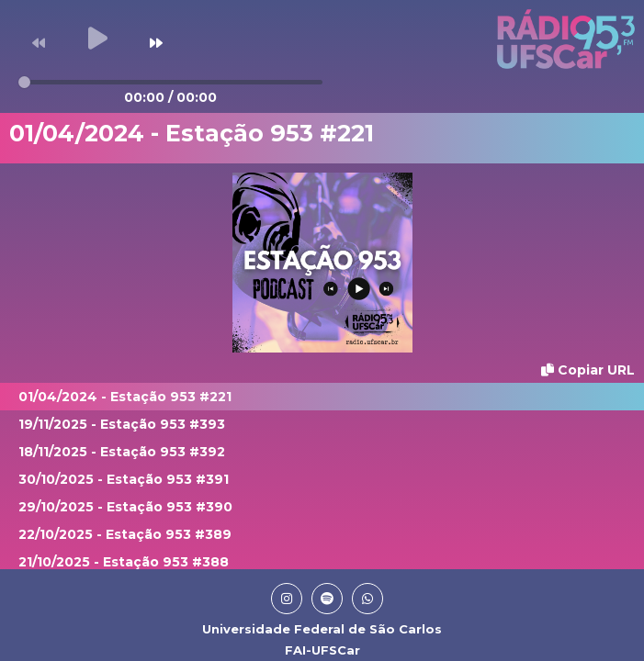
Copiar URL (588, 370)
